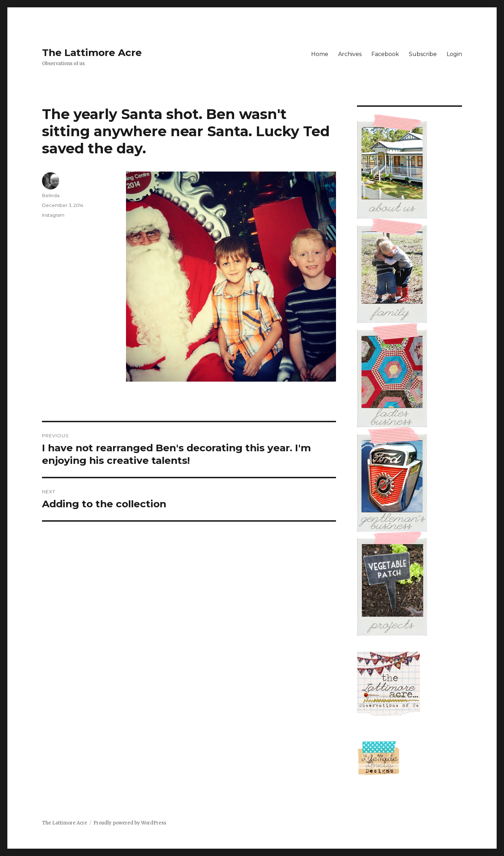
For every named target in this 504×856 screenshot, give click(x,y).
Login (454, 54)
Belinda (51, 195)
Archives (350, 54)
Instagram (53, 215)
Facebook (385, 54)
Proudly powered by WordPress (130, 823)
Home (320, 54)
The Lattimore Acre (92, 53)
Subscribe (423, 54)
